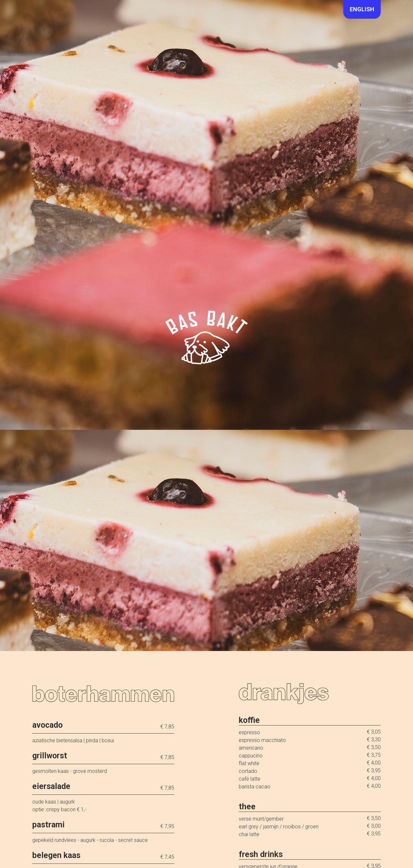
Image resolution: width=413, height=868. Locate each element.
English (362, 9)
